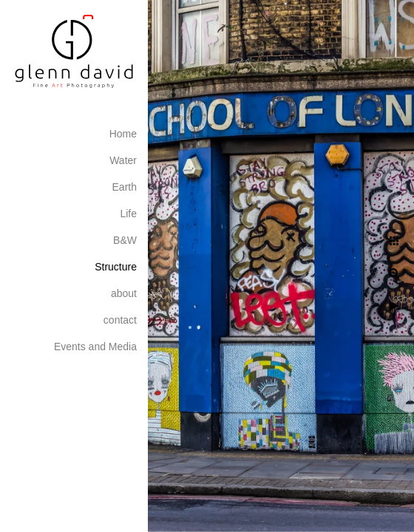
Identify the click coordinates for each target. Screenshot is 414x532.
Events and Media (95, 347)
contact (120, 320)
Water (123, 160)
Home (123, 134)
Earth (125, 187)
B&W (125, 240)
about (124, 293)
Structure (116, 267)
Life (128, 214)
